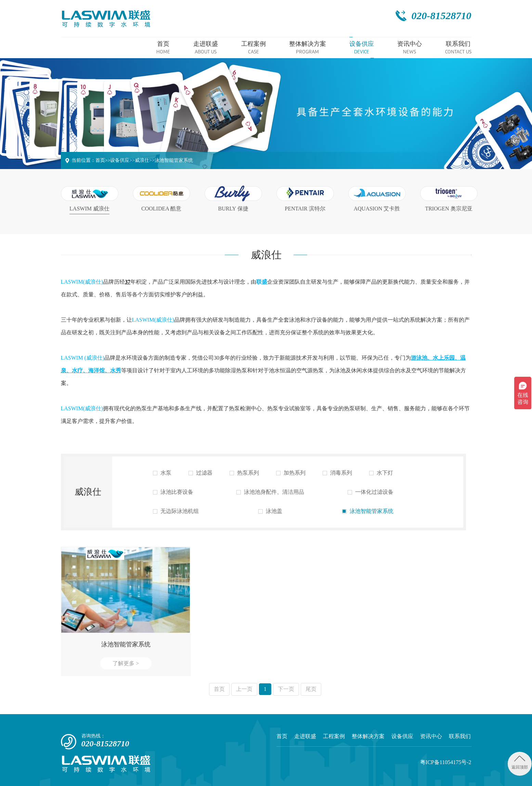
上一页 (244, 689)
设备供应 (120, 160)
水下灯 (381, 473)
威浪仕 (142, 160)
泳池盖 (270, 511)
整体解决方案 (368, 736)
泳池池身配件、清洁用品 (270, 492)
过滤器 (200, 473)
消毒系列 (337, 473)
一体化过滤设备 (371, 492)
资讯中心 (431, 736)
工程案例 (334, 736)
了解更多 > (126, 663)
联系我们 (460, 736)
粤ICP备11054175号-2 (446, 762)
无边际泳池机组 (176, 511)
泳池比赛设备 (173, 492)
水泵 (162, 473)
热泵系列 (244, 473)
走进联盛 (305, 736)
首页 (100, 160)
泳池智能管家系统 (174, 160)
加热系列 (291, 473)
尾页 (311, 689)
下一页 (286, 689)
